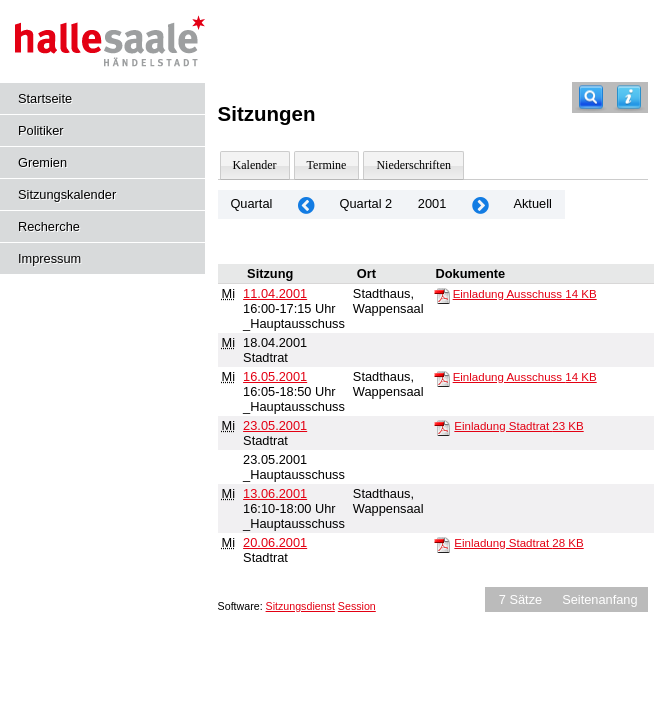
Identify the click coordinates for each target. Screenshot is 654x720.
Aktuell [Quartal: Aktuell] (532, 203)
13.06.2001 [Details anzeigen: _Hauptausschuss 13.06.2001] (275, 493)
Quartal (251, 203)
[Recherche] (591, 97)
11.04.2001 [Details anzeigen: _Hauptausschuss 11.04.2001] (275, 293)
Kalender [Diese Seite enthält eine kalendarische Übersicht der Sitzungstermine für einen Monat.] (255, 165)
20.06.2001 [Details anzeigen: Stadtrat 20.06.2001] (275, 542)
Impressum (49, 258)
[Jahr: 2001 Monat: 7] (480, 204)
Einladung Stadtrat (518, 426)
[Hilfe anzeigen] (629, 97)
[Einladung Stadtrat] (442, 427)
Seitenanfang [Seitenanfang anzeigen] (599, 599)
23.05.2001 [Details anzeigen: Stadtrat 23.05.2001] (275, 425)
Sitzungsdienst (300, 606)
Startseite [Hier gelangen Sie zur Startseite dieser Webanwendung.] (45, 98)
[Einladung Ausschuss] (442, 295)
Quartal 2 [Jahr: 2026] (366, 203)
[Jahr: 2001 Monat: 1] (306, 204)
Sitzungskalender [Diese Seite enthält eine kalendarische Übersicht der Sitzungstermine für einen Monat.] (67, 194)
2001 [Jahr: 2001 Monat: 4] (432, 203)
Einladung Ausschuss (525, 294)
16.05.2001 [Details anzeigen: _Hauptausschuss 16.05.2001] (275, 376)
